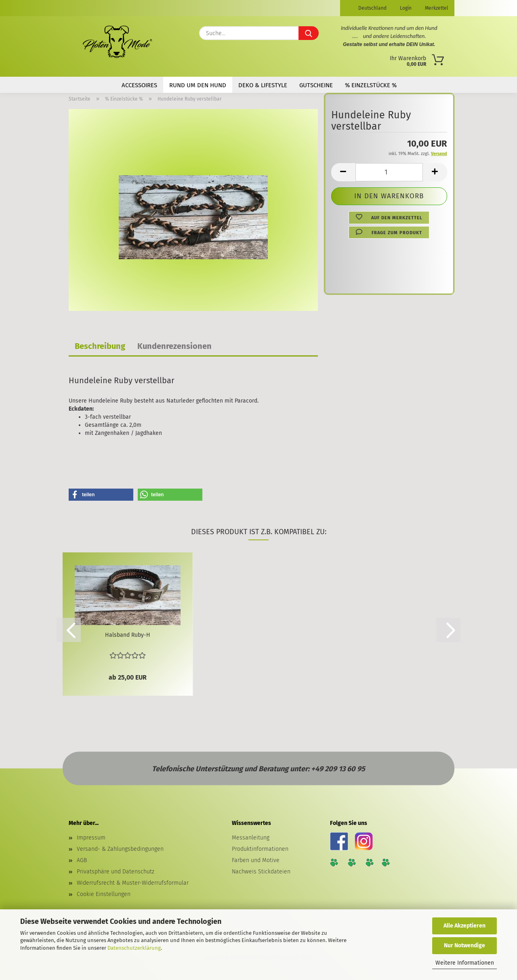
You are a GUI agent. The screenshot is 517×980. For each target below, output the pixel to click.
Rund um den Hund (198, 85)
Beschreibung (100, 346)
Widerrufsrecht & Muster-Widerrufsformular (133, 883)
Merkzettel (436, 8)
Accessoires (139, 85)
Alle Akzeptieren (464, 926)
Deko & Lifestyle (263, 85)
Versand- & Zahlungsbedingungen (120, 849)
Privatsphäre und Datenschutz (116, 872)
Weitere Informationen (465, 963)
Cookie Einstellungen (104, 894)
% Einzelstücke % (371, 85)
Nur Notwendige (464, 945)
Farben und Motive (256, 860)
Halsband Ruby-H (128, 635)
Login (405, 8)
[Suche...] (309, 33)
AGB (82, 860)
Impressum (91, 838)
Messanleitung (251, 838)
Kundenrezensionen (174, 346)
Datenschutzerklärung (134, 948)
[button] (343, 172)
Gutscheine (316, 85)
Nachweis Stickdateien (261, 872)
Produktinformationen (260, 849)
